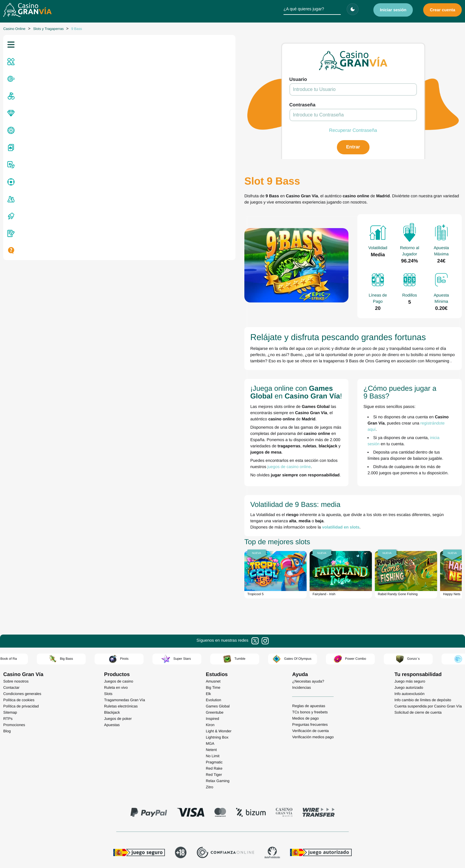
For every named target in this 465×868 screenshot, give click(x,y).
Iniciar (393, 10)
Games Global (218, 642)
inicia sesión (335, 392)
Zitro (210, 723)
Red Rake (214, 704)
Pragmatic (214, 698)
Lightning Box (217, 673)
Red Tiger (214, 710)
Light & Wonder (219, 667)
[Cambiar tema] (353, 9)
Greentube (215, 648)
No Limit (213, 692)
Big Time (213, 623)
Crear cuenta (442, 10)
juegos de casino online (166, 409)
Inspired (212, 654)
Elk (208, 630)
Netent (211, 686)
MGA (210, 679)
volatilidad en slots (129, 461)
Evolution (214, 636)
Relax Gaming (218, 717)
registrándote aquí (414, 384)
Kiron (210, 661)
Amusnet (213, 617)
